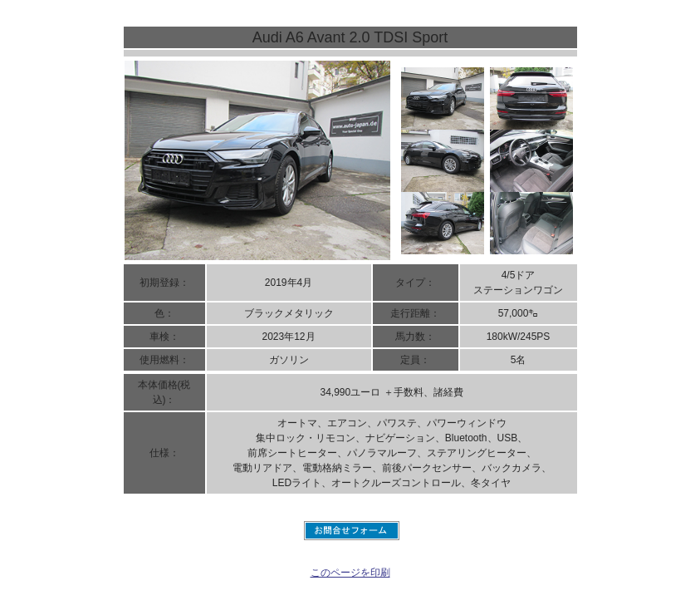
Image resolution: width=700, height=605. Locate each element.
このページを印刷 (350, 573)
